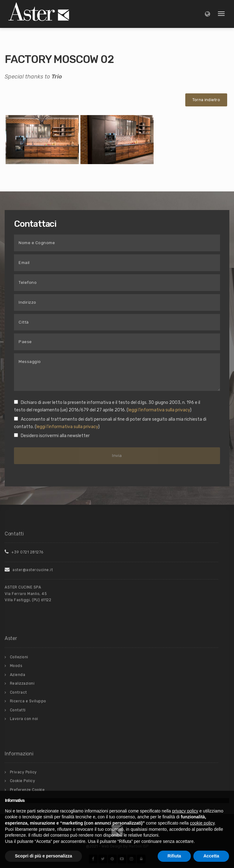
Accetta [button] (211, 856)
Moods (16, 666)
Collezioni (19, 657)
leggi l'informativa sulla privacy (159, 410)
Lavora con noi (24, 719)
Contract (18, 692)
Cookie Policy (23, 781)
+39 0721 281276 (24, 552)
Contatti (18, 710)
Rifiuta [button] (174, 856)
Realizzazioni (22, 683)
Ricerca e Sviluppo (28, 701)
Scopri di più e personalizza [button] (43, 856)
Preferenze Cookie (27, 790)
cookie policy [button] (202, 823)
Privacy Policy (23, 772)
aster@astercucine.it (29, 570)
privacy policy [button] (185, 811)
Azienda (18, 675)
